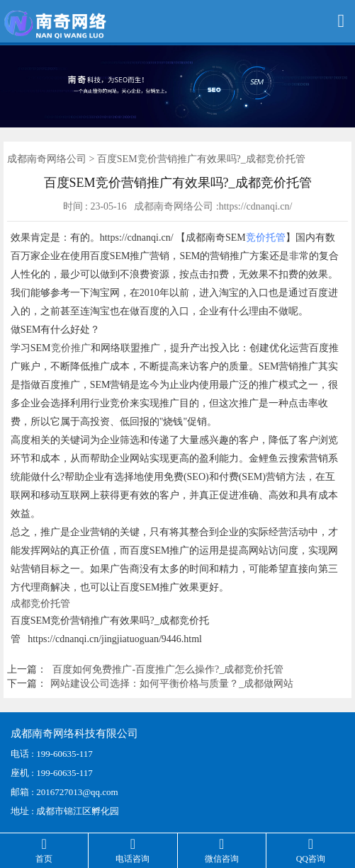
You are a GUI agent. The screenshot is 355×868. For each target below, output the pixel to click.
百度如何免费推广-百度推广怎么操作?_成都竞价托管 (168, 669)
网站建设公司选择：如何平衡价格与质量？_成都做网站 (172, 684)
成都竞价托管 (40, 604)
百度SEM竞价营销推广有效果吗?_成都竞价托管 (201, 159)
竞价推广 (71, 348)
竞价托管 (266, 238)
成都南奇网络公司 (47, 159)
